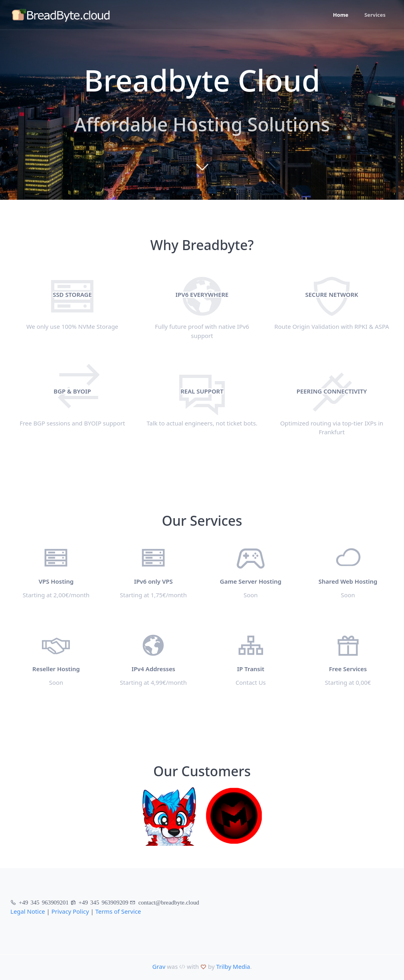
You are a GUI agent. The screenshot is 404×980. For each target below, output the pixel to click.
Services (375, 15)
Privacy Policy (70, 911)
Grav (159, 966)
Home (341, 15)
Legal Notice (28, 911)
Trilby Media (233, 966)
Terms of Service (118, 911)
